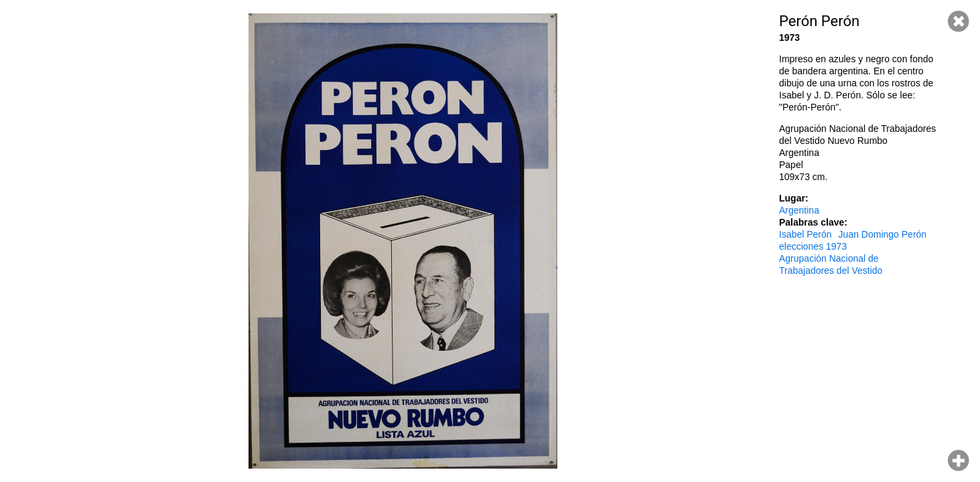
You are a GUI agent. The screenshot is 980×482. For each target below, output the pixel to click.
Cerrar (959, 21)
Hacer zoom (959, 461)
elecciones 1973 (813, 246)
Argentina (799, 210)
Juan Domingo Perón (883, 234)
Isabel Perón (806, 234)
